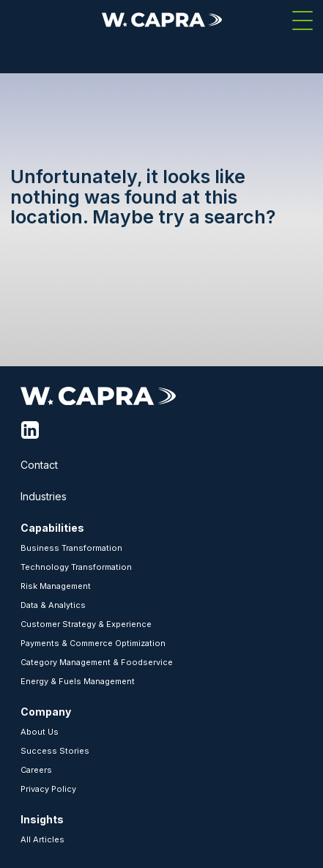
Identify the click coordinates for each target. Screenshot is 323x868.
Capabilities (52, 528)
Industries (44, 496)
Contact (39, 465)
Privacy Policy (48, 789)
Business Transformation (71, 548)
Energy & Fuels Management (78, 681)
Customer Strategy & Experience (86, 624)
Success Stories (55, 751)
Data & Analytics (53, 605)
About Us (40, 732)
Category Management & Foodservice (97, 662)
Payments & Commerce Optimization (93, 643)
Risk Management (56, 586)
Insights (42, 819)
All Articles (42, 839)
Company (46, 712)
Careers (36, 770)
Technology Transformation (76, 567)
